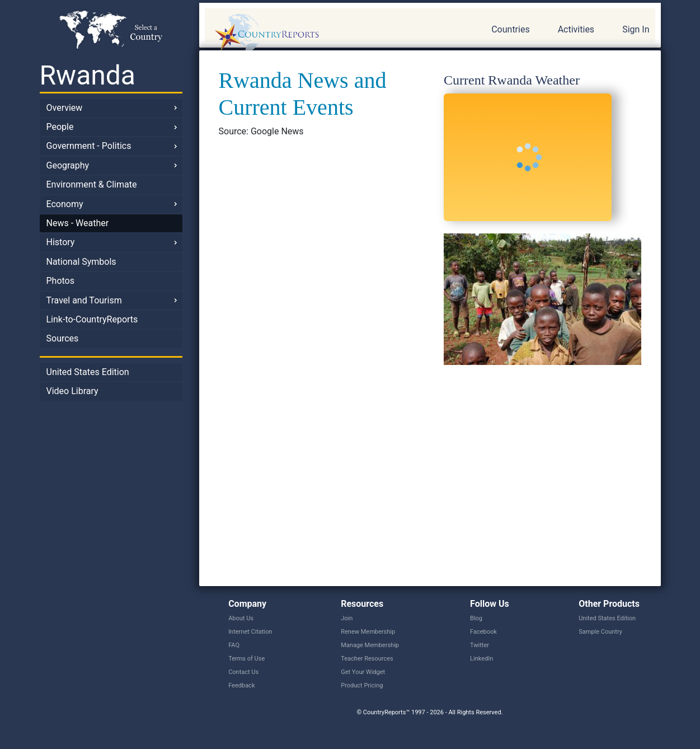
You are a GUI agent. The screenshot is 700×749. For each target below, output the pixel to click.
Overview (65, 108)
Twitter (480, 645)
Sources (63, 338)
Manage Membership (370, 645)
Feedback (241, 685)
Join (347, 618)
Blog (476, 618)
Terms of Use (246, 659)
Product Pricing (362, 685)
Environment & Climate (92, 184)
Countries (510, 29)
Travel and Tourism (84, 300)
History (61, 242)
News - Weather (78, 223)
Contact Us (243, 672)
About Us (241, 618)
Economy (65, 204)
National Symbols (81, 262)
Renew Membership (368, 632)
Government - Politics (89, 146)
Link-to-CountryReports (92, 319)
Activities (576, 29)
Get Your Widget (363, 672)
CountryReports (327, 34)
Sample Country (600, 632)
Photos (61, 281)
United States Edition (88, 372)
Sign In (636, 29)
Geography (68, 165)
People (60, 127)
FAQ (234, 645)
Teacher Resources (367, 659)
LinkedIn (481, 659)
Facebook (483, 632)
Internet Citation (250, 632)
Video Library (72, 391)
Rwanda (88, 75)
